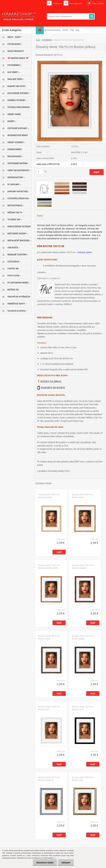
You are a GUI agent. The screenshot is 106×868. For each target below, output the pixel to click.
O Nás (72, 30)
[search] (92, 17)
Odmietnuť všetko (45, 862)
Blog (78, 30)
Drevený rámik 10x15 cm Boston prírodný (49, 496)
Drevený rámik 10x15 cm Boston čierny (83, 708)
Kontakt (65, 30)
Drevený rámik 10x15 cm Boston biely (49, 708)
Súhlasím (66, 862)
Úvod (38, 40)
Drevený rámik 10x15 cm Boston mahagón (83, 567)
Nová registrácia (76, 3)
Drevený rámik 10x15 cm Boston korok (83, 496)
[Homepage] (40, 30)
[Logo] (19, 16)
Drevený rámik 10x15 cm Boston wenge (83, 637)
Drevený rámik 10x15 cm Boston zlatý (83, 779)
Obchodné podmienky (53, 30)
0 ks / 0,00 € (98, 3)
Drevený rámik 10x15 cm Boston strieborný (49, 779)
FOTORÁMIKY (47, 40)
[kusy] (40, 171)
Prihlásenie (57, 3)
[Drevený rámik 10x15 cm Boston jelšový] (70, 60)
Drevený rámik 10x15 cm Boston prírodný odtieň (49, 567)
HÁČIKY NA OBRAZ (51, 381)
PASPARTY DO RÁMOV (53, 388)
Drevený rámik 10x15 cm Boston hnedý (49, 637)
